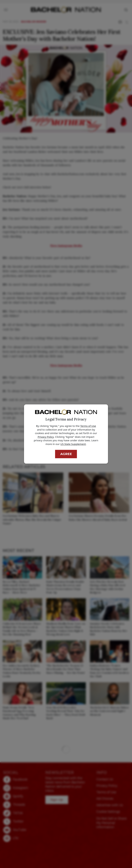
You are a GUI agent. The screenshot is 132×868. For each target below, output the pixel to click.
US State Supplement (73, 444)
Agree (66, 454)
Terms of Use (88, 426)
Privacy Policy (46, 437)
